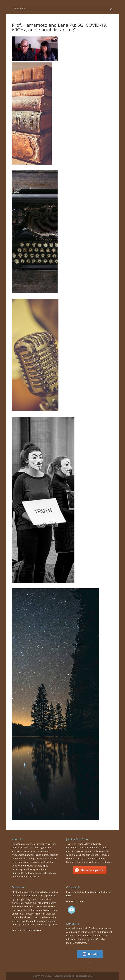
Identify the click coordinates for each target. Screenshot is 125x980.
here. (39, 930)
